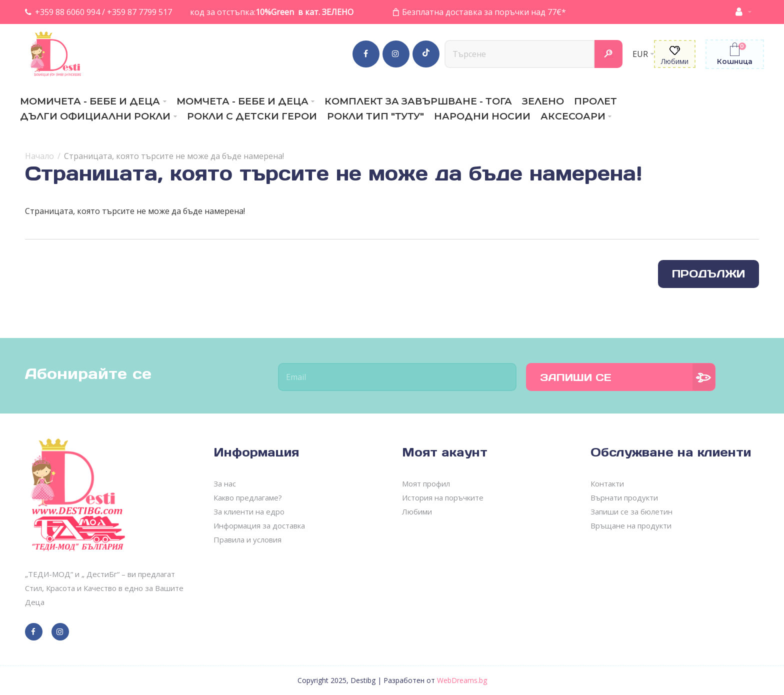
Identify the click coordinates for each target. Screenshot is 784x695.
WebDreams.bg (462, 680)
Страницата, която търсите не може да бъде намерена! (174, 156)
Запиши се (576, 377)
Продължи (708, 274)
